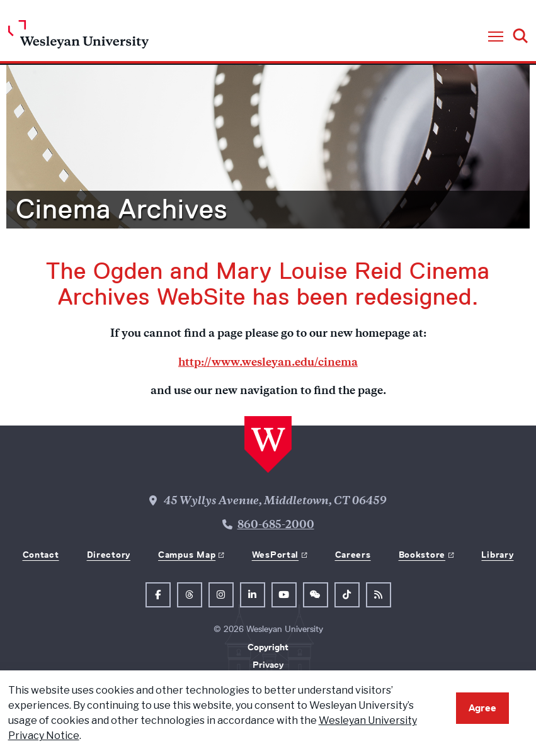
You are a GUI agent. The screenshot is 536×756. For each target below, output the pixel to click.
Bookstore (422, 555)
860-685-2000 (276, 526)
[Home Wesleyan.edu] (78, 37)
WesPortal (275, 555)
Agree (482, 708)
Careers (353, 555)
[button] (496, 37)
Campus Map (187, 555)
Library (497, 555)
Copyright (268, 647)
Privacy (268, 665)
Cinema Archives (122, 209)
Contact (41, 555)
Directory (109, 555)
